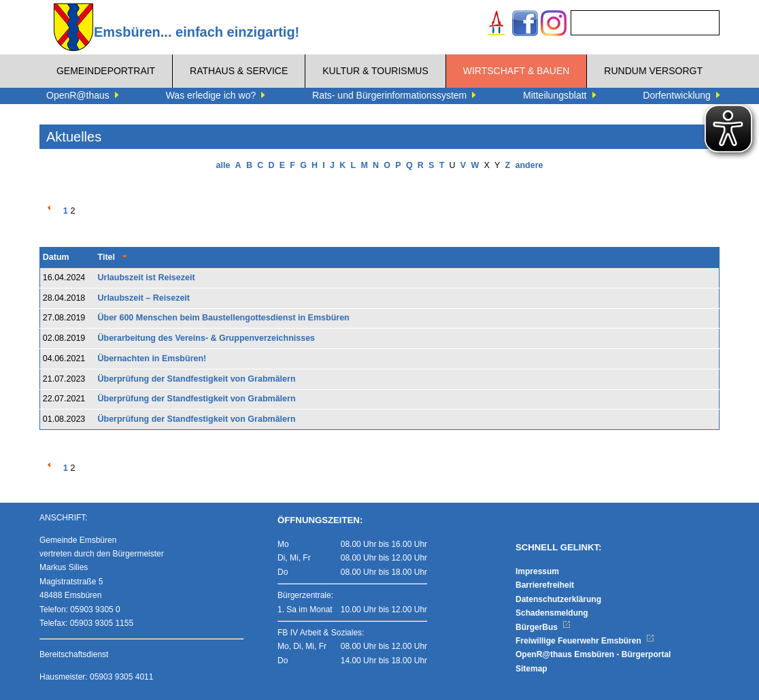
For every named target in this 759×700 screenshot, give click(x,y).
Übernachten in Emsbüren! (152, 359)
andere (529, 165)
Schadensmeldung (552, 613)
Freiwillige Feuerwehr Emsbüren (585, 641)
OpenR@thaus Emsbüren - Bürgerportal (593, 654)
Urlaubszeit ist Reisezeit (147, 278)
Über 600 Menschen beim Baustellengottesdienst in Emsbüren (224, 318)
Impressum (537, 571)
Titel (106, 257)
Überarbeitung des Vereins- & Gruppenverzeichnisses (207, 338)
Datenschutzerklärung (558, 599)
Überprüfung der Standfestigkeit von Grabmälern (197, 379)
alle (223, 165)
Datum (56, 257)
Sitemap (532, 669)
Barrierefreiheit (545, 585)
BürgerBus (543, 627)
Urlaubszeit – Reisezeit (144, 298)
